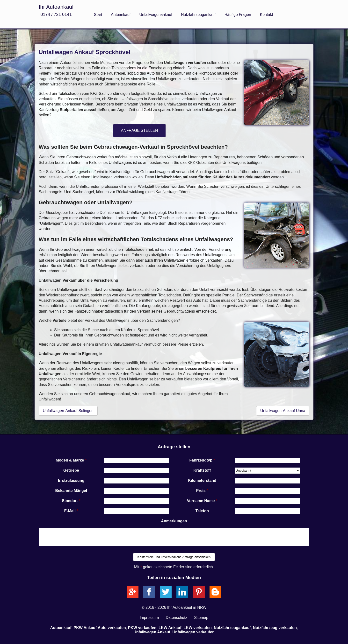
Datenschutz (177, 618)
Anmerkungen (174, 521)
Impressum (149, 618)
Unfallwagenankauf (156, 15)
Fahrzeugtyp (201, 460)
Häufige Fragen (238, 15)
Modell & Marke (70, 460)
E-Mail (70, 511)
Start (98, 15)
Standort (70, 501)
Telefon (202, 511)
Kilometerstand (202, 480)
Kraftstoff (202, 470)
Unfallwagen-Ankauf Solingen (68, 411)
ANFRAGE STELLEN (140, 130)
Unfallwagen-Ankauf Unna (283, 411)
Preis (201, 491)
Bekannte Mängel (71, 491)
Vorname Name (201, 501)
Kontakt (266, 15)
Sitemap (201, 618)
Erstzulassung (71, 480)
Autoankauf (121, 15)
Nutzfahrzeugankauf (198, 15)
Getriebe (71, 470)
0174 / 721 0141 (56, 14)
